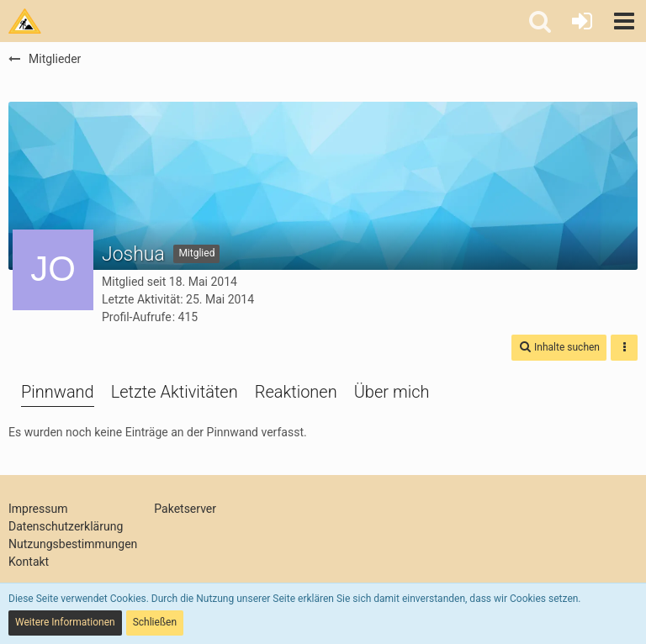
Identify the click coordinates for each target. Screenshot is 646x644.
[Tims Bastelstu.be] (25, 21)
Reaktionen (296, 392)
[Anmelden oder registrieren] (582, 21)
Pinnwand (58, 392)
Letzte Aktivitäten (175, 392)
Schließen (155, 622)
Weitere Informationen (65, 622)
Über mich (392, 392)
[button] (624, 21)
